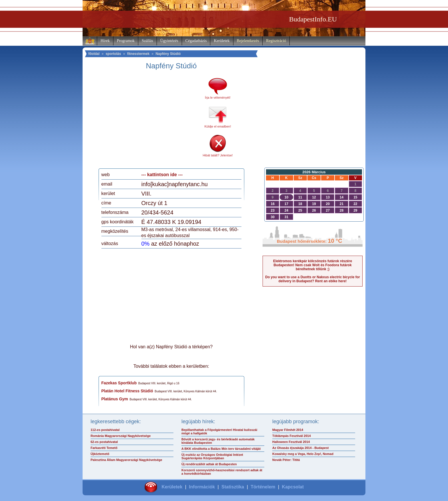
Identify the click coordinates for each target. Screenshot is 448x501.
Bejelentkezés (248, 41)
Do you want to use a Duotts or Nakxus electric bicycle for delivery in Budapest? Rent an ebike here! (312, 279)
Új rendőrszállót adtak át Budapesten (209, 464)
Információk (202, 487)
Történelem (263, 487)
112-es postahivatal (105, 430)
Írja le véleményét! (218, 98)
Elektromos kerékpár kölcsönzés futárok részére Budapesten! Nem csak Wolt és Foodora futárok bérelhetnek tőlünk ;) (313, 265)
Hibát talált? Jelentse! (218, 155)
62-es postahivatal (104, 442)
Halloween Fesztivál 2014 (291, 442)
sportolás (113, 54)
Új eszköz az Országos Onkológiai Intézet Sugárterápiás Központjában (212, 456)
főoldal (94, 54)
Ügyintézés (169, 41)
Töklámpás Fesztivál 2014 (292, 436)
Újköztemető (100, 454)
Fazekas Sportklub (119, 383)
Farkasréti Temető (104, 448)
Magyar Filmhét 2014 (288, 430)
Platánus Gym (115, 399)
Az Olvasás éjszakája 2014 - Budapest (301, 448)
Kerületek (222, 41)
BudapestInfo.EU (313, 19)
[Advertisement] (149, 121)
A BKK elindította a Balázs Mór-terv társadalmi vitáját (221, 449)
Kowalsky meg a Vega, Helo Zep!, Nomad (303, 454)
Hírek (105, 41)
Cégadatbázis (196, 41)
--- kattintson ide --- (162, 175)
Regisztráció (276, 41)
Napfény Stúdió (168, 54)
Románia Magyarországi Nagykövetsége (121, 436)
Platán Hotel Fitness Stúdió (127, 391)
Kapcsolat (293, 487)
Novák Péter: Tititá (286, 460)
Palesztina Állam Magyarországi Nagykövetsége (126, 460)
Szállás (147, 41)
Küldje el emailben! (218, 126)
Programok (126, 41)
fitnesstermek (138, 54)
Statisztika (233, 487)
